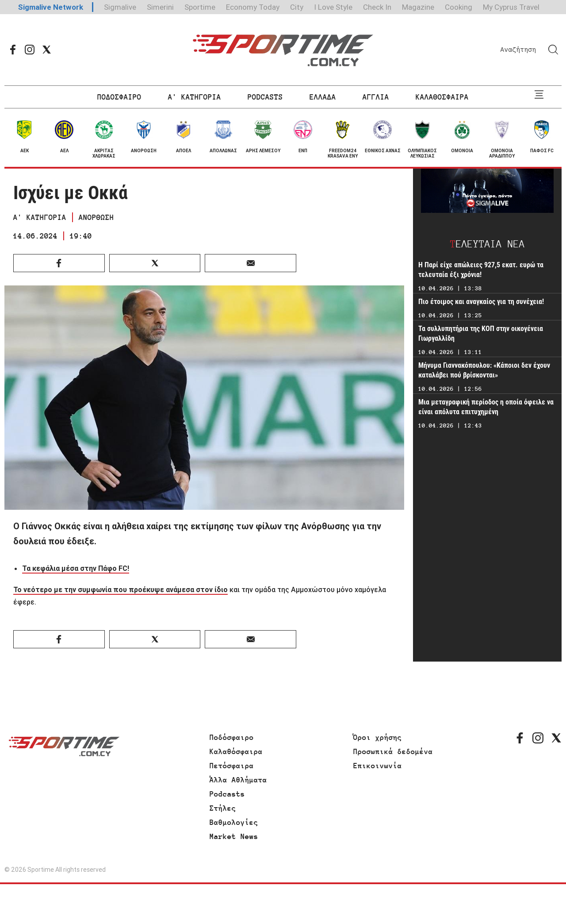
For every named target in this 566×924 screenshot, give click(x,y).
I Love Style (333, 7)
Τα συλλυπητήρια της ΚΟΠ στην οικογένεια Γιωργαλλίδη (481, 333)
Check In (377, 7)
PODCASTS (265, 97)
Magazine (418, 7)
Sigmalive (120, 7)
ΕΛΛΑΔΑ (323, 97)
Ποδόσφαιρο (232, 737)
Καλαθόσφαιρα (236, 751)
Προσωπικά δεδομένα (393, 751)
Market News (234, 836)
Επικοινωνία (378, 766)
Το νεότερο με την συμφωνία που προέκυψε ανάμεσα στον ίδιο (120, 589)
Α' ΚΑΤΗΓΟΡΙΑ (195, 97)
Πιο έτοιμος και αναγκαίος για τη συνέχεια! (481, 302)
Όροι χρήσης (378, 737)
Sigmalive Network (51, 7)
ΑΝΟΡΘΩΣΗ (96, 217)
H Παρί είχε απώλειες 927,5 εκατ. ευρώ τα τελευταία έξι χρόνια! (481, 270)
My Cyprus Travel (511, 7)
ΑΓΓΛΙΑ (376, 97)
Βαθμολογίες (234, 822)
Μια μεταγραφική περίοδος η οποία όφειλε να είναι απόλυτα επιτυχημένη (486, 407)
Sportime (200, 7)
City (297, 7)
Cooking (459, 7)
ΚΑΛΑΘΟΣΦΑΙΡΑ (442, 97)
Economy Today (253, 7)
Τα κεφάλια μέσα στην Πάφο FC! (76, 568)
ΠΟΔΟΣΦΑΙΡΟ (119, 97)
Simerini (160, 7)
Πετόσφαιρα (232, 766)
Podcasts (227, 794)
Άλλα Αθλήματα (238, 780)
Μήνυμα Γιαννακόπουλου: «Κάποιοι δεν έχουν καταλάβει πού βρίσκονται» (484, 370)
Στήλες (223, 808)
